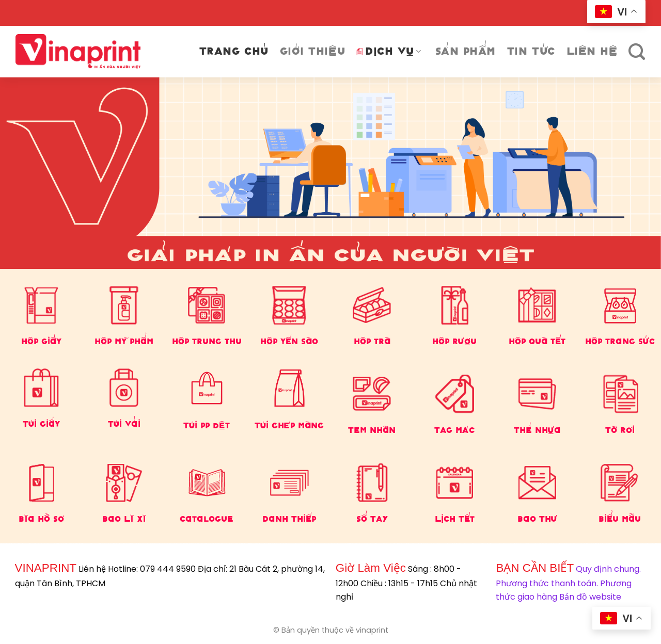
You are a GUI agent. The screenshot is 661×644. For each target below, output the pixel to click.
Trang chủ (234, 51)
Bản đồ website (590, 597)
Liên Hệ (592, 51)
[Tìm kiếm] (637, 52)
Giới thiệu (312, 51)
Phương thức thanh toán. (547, 583)
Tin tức (531, 51)
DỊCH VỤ (389, 51)
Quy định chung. (608, 569)
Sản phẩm (466, 51)
